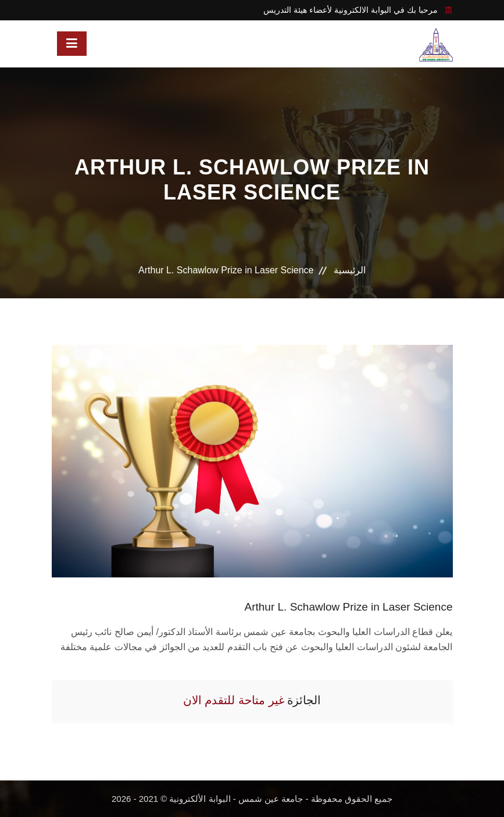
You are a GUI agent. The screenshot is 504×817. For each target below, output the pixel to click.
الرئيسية (350, 270)
